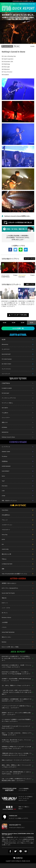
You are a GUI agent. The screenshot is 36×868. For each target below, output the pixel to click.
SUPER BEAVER (6, 466)
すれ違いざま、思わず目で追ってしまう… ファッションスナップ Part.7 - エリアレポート (16, 741)
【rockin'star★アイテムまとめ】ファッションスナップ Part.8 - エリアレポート (16, 727)
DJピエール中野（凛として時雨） (11, 647)
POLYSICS (5, 486)
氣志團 (4, 339)
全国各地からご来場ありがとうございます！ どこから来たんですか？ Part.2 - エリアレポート (16, 748)
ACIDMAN (4, 427)
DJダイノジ (5, 603)
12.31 (31, 323)
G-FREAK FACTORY (7, 564)
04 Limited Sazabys (7, 359)
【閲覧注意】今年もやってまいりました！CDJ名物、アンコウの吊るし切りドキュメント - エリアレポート (17, 754)
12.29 (14, 323)
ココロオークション (7, 525)
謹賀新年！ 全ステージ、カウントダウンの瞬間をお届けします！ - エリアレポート (16, 714)
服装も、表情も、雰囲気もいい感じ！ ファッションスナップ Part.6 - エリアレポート (16, 766)
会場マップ (29, 284)
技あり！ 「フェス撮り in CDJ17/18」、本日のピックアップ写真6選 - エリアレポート (17, 734)
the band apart (5, 393)
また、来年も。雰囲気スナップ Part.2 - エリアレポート (16, 685)
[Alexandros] (5, 344)
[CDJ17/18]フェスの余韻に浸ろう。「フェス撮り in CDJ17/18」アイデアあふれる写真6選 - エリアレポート (16, 673)
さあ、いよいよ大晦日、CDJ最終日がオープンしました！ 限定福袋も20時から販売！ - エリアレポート (17, 780)
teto (3, 544)
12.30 (22, 323)
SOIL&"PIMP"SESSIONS (8, 632)
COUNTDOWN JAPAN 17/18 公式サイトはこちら (23, 1)
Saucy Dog (5, 535)
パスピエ (4, 627)
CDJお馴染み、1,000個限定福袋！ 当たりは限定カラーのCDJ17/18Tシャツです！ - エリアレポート (17, 700)
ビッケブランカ (6, 447)
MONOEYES (5, 432)
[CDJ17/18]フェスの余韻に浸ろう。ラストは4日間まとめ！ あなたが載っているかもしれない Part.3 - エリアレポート (16, 658)
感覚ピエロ (5, 422)
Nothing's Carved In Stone (8, 437)
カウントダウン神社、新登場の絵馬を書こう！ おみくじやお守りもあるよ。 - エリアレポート (16, 773)
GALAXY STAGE (8, 46)
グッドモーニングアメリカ (9, 398)
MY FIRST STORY (6, 364)
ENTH (3, 539)
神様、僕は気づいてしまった (9, 501)
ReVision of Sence (6, 617)
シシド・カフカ (6, 608)
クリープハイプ (6, 374)
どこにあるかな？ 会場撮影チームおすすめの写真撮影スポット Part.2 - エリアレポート (16, 720)
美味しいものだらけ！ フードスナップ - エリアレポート (16, 760)
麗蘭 (3, 569)
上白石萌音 (5, 622)
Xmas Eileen (5, 510)
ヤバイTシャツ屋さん (7, 403)
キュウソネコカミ (6, 369)
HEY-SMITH (5, 408)
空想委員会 (5, 461)
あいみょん (5, 613)
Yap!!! (3, 481)
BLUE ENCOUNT (6, 354)
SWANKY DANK (6, 452)
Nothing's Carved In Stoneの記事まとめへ (17, 216)
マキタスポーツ (6, 530)
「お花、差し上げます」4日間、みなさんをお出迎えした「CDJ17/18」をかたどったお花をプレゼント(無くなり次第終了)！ (17, 692)
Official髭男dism (6, 515)
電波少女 (4, 598)
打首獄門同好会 (6, 383)
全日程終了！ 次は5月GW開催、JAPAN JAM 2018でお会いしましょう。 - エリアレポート (16, 680)
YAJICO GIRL (5, 549)
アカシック (5, 520)
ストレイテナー (6, 418)
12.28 (5, 323)
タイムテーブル (29, 259)
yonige (4, 496)
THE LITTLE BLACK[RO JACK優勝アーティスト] (14, 574)
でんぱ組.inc (5, 413)
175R (3, 491)
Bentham (4, 642)
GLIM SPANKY (6, 471)
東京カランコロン (6, 637)
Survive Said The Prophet (8, 593)
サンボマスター (6, 349)
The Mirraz (5, 456)
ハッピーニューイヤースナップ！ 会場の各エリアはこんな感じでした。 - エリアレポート (16, 707)
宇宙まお (4, 559)
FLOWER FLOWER (7, 388)
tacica (3, 476)
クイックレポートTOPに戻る (19, 315)
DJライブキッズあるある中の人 (10, 588)
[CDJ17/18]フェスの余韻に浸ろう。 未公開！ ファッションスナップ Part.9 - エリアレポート (16, 666)
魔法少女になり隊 (6, 554)
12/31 (17, 46)
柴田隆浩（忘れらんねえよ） (9, 583)
